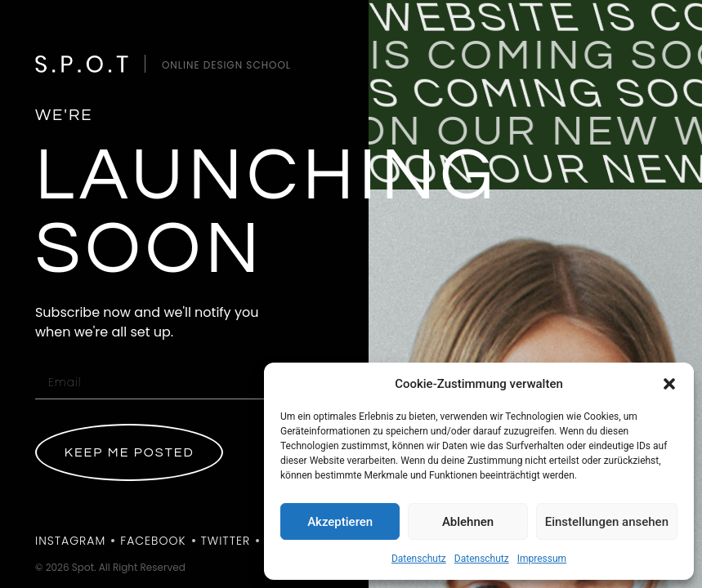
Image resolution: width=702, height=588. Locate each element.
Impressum (542, 559)
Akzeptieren (340, 522)
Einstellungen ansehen (607, 522)
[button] (669, 384)
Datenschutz (419, 559)
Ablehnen (468, 522)
